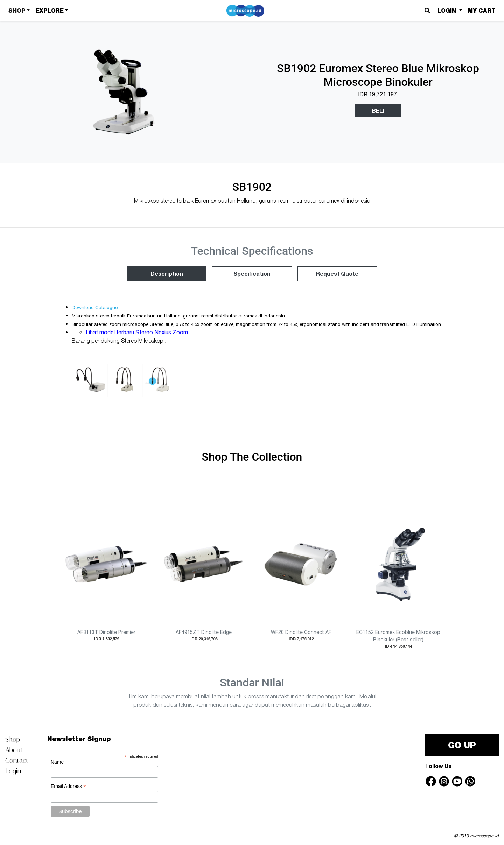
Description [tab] (167, 274)
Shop (13, 739)
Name (57, 762)
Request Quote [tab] (337, 274)
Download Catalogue (95, 307)
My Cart (482, 11)
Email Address (69, 786)
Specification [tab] (252, 274)
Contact (17, 760)
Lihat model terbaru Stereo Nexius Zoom (138, 332)
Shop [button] (17, 11)
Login (13, 771)
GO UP (462, 745)
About (14, 750)
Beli (378, 110)
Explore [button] (50, 11)
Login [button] (448, 11)
